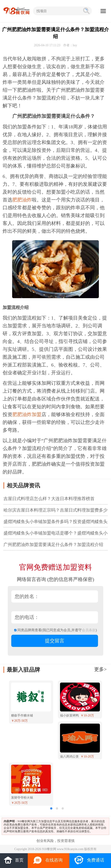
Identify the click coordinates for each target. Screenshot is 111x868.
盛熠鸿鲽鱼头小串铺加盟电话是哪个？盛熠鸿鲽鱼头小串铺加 (55, 535)
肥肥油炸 (22, 200)
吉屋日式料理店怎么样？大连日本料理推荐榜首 (49, 499)
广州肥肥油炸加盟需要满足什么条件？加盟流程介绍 (53, 545)
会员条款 (89, 630)
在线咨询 (48, 860)
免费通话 (89, 860)
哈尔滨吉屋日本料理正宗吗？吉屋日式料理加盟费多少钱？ (55, 512)
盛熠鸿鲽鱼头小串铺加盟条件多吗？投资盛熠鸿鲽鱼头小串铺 (55, 523)
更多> (100, 669)
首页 (13, 860)
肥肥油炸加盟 (27, 414)
